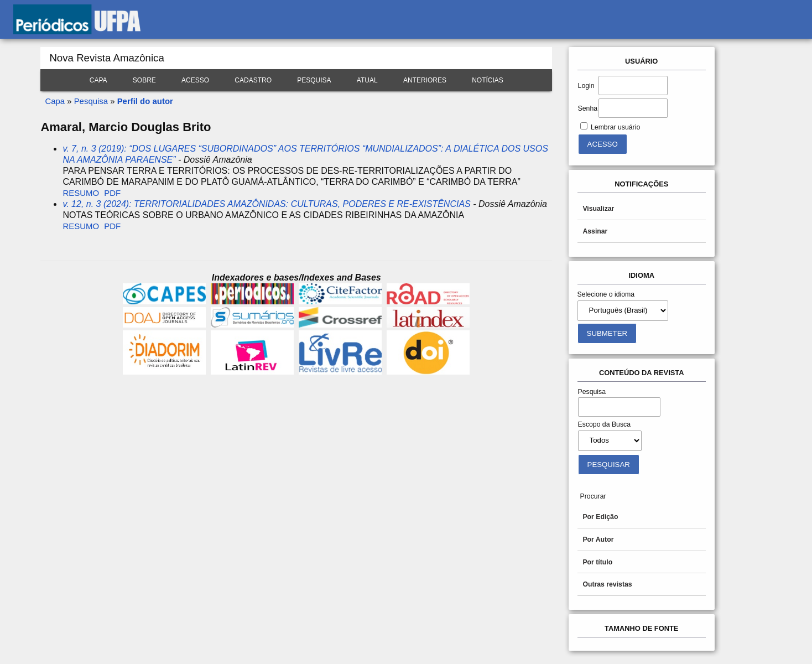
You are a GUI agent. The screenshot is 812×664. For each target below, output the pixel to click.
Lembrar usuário (615, 127)
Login (586, 86)
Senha (588, 108)
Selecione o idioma (606, 294)
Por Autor (598, 539)
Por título (597, 562)
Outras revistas (607, 584)
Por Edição (600, 517)
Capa (98, 80)
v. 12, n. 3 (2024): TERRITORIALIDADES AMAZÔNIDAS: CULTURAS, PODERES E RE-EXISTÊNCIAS (266, 204)
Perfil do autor (145, 101)
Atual (367, 80)
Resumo (81, 193)
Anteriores (425, 80)
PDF (112, 193)
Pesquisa (314, 80)
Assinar (595, 231)
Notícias (488, 80)
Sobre (144, 80)
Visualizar (598, 209)
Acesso (195, 80)
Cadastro (253, 80)
